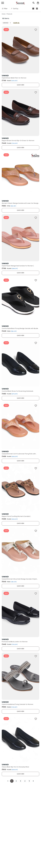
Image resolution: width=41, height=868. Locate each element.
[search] (34, 3)
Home (3, 14)
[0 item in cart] (38, 3)
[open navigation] (3, 3)
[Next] (33, 781)
